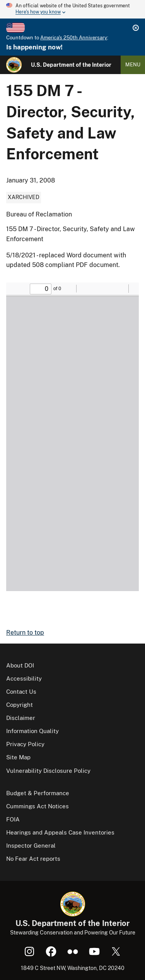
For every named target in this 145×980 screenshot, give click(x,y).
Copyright (20, 705)
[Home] (14, 65)
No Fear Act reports (33, 859)
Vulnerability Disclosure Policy (48, 771)
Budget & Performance (38, 793)
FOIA (13, 819)
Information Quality (32, 731)
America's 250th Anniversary (74, 38)
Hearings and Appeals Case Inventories (60, 832)
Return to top (25, 633)
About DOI (20, 665)
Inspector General (31, 846)
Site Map (18, 757)
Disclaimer (21, 718)
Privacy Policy (25, 744)
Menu (133, 65)
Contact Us (21, 692)
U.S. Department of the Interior (71, 65)
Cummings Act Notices (38, 806)
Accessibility (24, 678)
